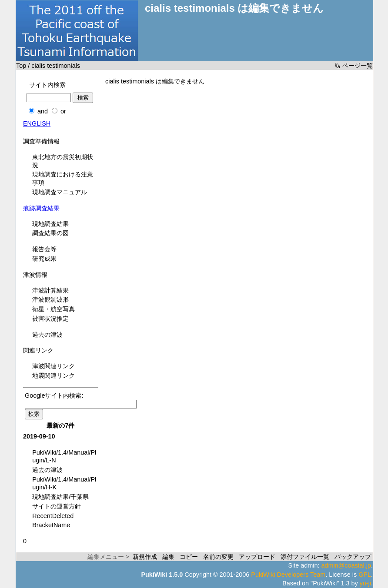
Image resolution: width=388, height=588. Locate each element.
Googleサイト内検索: (54, 395)
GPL (365, 575)
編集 (168, 557)
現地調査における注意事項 (63, 178)
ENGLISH (37, 123)
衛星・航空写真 (54, 309)
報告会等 (44, 249)
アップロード (257, 557)
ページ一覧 (358, 66)
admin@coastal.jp (346, 565)
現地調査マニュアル (60, 192)
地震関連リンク (54, 375)
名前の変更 (218, 557)
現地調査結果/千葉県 (60, 497)
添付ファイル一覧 (305, 557)
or (63, 111)
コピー (189, 557)
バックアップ (353, 557)
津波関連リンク (54, 366)
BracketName (51, 525)
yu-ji (365, 583)
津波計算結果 (50, 290)
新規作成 (145, 557)
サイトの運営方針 (57, 506)
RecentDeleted (53, 516)
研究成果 (44, 259)
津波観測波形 (50, 299)
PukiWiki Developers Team (288, 575)
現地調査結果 (50, 224)
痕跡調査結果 (41, 208)
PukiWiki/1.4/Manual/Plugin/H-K (64, 483)
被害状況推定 (50, 319)
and (43, 111)
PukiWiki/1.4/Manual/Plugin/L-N (64, 457)
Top (21, 66)
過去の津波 (47, 335)
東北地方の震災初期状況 (63, 161)
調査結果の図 (50, 233)
